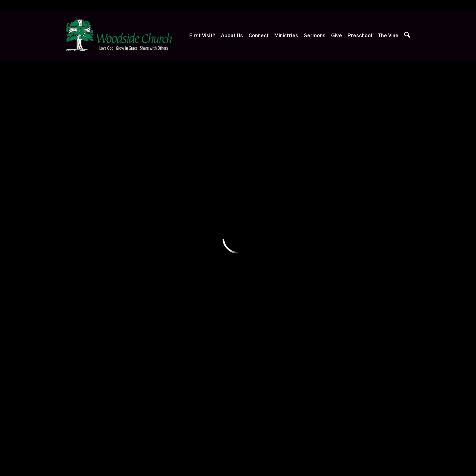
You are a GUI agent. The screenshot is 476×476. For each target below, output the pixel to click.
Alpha (160, 262)
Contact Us (123, 326)
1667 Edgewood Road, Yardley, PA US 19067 (211, 416)
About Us (232, 36)
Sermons (315, 36)
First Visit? (202, 36)
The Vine (388, 36)
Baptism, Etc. (126, 312)
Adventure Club (214, 248)
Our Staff (121, 262)
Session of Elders (130, 298)
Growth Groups (170, 276)
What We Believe (130, 248)
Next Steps (81, 262)
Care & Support (171, 290)
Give (337, 36)
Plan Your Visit (83, 248)
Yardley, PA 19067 (149, 144)
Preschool (360, 36)
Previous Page (100, 177)
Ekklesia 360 (238, 459)
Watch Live (252, 248)
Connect (259, 36)
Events (161, 248)
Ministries (286, 36)
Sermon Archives (258, 306)
